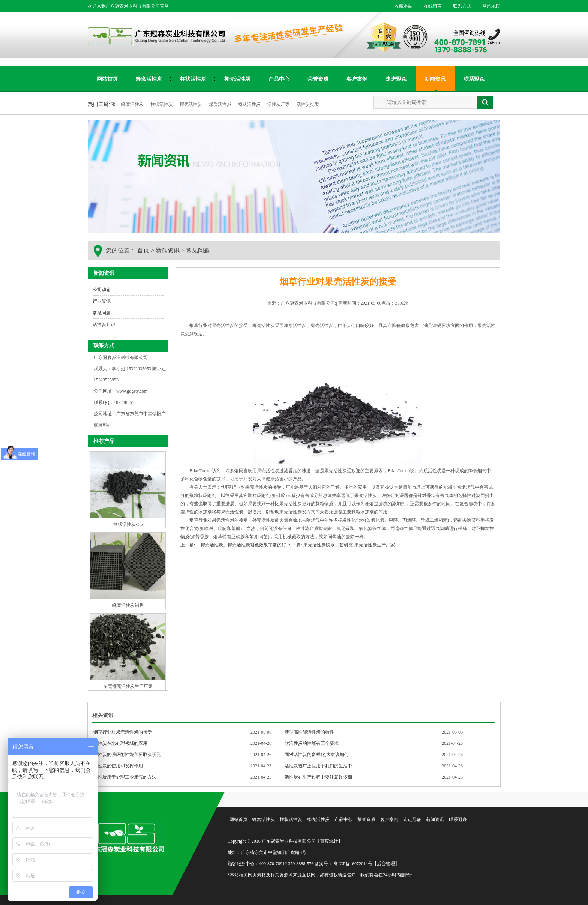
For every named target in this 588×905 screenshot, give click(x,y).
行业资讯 (102, 301)
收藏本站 (403, 6)
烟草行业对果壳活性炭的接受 (123, 732)
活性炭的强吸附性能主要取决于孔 (127, 755)
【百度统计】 (329, 841)
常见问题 (198, 250)
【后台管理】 (386, 864)
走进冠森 (396, 79)
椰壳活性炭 (237, 79)
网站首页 (107, 79)
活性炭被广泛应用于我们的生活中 (318, 766)
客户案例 (357, 79)
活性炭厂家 (279, 104)
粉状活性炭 (250, 104)
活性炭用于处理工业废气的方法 (125, 777)
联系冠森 (474, 79)
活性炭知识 (104, 324)
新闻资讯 (435, 79)
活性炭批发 (308, 104)
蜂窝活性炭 (149, 79)
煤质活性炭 (221, 104)
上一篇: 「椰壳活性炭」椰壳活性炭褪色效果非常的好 (233, 545)
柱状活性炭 (193, 79)
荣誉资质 (318, 79)
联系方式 (457, 6)
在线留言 (428, 6)
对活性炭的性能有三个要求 (312, 743)
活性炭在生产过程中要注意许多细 (318, 777)
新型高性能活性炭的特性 (309, 732)
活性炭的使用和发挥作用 (118, 766)
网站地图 (486, 6)
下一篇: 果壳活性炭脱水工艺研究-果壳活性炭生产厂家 (341, 545)
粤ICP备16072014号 (353, 864)
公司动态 (102, 290)
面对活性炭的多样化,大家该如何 (317, 755)
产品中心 (279, 79)
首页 (143, 250)
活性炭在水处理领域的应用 (120, 743)
